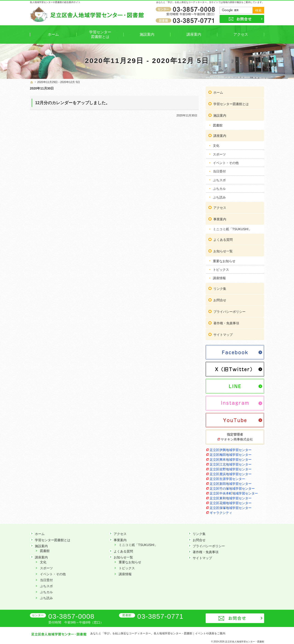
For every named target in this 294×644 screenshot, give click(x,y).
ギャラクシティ (221, 512)
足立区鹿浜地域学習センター (231, 474)
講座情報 (219, 277)
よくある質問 (223, 239)
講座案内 (220, 135)
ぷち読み (219, 197)
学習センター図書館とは (231, 103)
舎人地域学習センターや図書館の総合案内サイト (55, 2)
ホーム (218, 92)
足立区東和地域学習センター (231, 498)
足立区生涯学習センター (227, 478)
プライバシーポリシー (229, 311)
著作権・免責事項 (226, 322)
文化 (216, 145)
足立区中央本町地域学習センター (234, 493)
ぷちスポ (219, 179)
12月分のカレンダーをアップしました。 (72, 103)
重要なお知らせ (224, 260)
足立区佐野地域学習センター (231, 469)
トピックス (221, 269)
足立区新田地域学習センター (231, 483)
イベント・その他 (226, 162)
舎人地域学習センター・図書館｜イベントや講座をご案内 (189, 633)
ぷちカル (219, 188)
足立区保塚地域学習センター (231, 507)
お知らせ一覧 (223, 250)
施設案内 (220, 115)
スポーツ (219, 154)
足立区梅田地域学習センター (231, 454)
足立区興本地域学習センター (231, 459)
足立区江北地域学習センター (231, 464)
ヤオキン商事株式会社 (237, 439)
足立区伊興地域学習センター (231, 449)
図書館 (218, 125)
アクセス (220, 207)
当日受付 (219, 171)
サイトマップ (223, 334)
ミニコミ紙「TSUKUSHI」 (232, 228)
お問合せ (220, 299)
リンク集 (220, 288)
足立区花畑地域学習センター (231, 503)
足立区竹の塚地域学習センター (232, 488)
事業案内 (220, 218)
